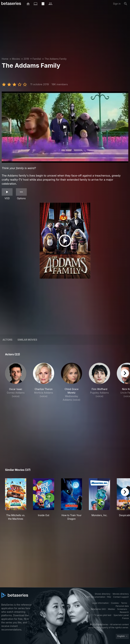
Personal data (122, 606)
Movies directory (121, 594)
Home (5, 59)
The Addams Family (56, 59)
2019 (26, 59)
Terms (124, 603)
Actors (7, 340)
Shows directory (103, 594)
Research (124, 612)
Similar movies (27, 340)
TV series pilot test (102, 615)
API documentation (96, 597)
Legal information (100, 603)
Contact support (121, 597)
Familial (37, 59)
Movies (16, 59)
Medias (111, 609)
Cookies (115, 603)
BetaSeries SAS (98, 609)
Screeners (122, 609)
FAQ (109, 597)
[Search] (126, 4)
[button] (16, 384)
